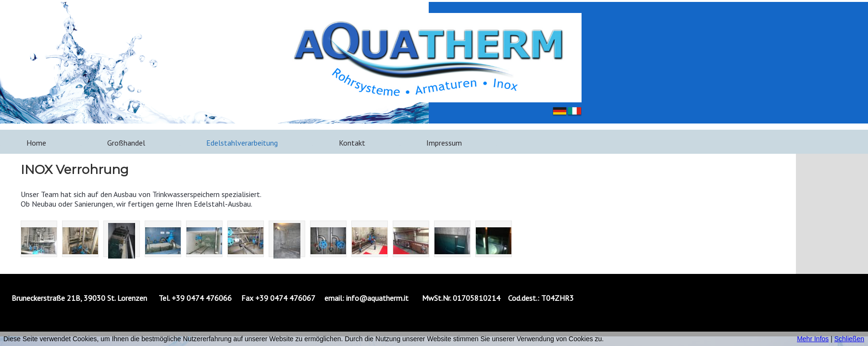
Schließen (849, 339)
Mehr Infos (813, 339)
